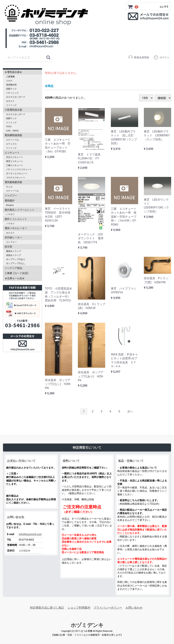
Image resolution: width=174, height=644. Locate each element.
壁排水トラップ (13, 251)
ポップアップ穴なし (16, 263)
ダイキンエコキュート (17, 174)
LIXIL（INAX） (13, 131)
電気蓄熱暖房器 (13, 182)
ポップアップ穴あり (16, 259)
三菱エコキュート (15, 165)
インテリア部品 (13, 268)
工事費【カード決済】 (17, 273)
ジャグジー (11, 195)
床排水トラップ (13, 255)
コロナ (9, 81)
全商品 (49, 86)
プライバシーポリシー (108, 608)
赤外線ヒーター (13, 237)
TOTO (9, 127)
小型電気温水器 (13, 110)
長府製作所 (11, 85)
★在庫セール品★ (15, 278)
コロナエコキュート (16, 178)
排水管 (8, 247)
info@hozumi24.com (30, 534)
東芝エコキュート (15, 161)
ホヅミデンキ (87, 625)
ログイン (161, 57)
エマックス (11, 144)
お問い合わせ (134, 608)
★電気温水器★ (13, 72)
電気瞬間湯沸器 (13, 135)
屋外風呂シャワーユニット (20, 210)
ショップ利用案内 (79, 608)
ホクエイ (10, 233)
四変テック (11, 89)
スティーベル (12, 140)
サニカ (9, 187)
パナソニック (12, 93)
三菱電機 (10, 77)
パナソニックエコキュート (19, 169)
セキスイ (10, 101)
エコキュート (12, 153)
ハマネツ (10, 214)
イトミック (11, 105)
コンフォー (11, 242)
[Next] (130, 412)
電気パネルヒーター (16, 228)
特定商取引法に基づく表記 (47, 608)
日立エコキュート (15, 157)
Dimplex (10, 205)
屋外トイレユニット (16, 219)
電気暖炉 (10, 201)
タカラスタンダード (16, 97)
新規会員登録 (138, 57)
